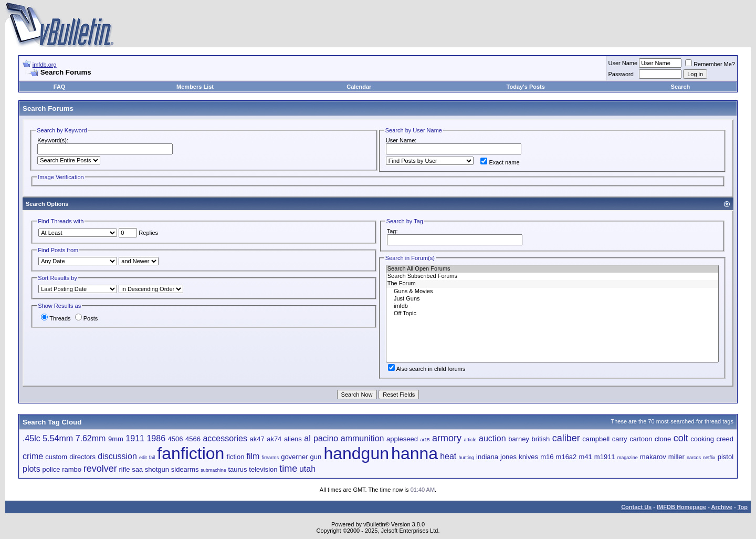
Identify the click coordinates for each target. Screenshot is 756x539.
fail (152, 458)
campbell (596, 439)
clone (663, 439)
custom (56, 457)
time (288, 469)
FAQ (60, 87)
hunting (466, 458)
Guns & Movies (552, 292)
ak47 (257, 439)
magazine (628, 458)
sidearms (185, 469)
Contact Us (636, 507)
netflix (709, 458)
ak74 (274, 439)
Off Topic (552, 314)
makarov (653, 457)
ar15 (425, 440)
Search (681, 87)
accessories (225, 438)
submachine (213, 470)
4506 (176, 439)
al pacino (321, 438)
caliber (566, 438)
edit (143, 458)
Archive (722, 507)
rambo (72, 469)
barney (519, 439)
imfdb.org (45, 65)
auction (492, 438)
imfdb (552, 306)
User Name (623, 63)
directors (82, 457)
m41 (585, 457)
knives (528, 457)
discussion (117, 456)
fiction (235, 457)
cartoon (641, 439)
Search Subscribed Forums (552, 276)
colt (681, 438)
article (470, 440)
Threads (56, 318)
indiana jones (496, 457)
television (263, 469)
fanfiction (191, 453)
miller (676, 457)
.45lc (31, 438)
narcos (694, 458)
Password (621, 74)
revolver (100, 469)
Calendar (359, 87)
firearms (271, 458)
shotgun (157, 469)
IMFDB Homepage (681, 507)
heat (448, 456)
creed (725, 439)
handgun (356, 453)
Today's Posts (526, 87)
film (253, 456)
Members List (195, 87)
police (51, 469)
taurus (237, 469)
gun (316, 457)
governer (294, 457)
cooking (702, 439)
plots (31, 469)
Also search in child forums (427, 369)
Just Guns (552, 299)
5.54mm (58, 438)
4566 (193, 439)
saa (137, 469)
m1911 (605, 457)
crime (33, 456)
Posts (87, 318)
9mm (116, 439)
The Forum (552, 284)
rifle (124, 469)
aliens (293, 439)
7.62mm (91, 438)
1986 (156, 438)
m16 (547, 457)
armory (447, 438)
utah (307, 469)
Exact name (500, 162)
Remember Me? (710, 64)
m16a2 (566, 457)
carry (620, 439)
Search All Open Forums (552, 269)
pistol (726, 457)
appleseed (402, 439)
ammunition (363, 438)
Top (743, 507)
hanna (414, 453)
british (540, 439)
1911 (135, 438)
